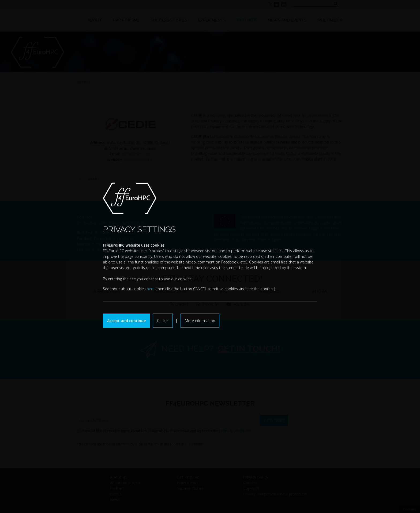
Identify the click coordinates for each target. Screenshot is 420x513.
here (151, 289)
